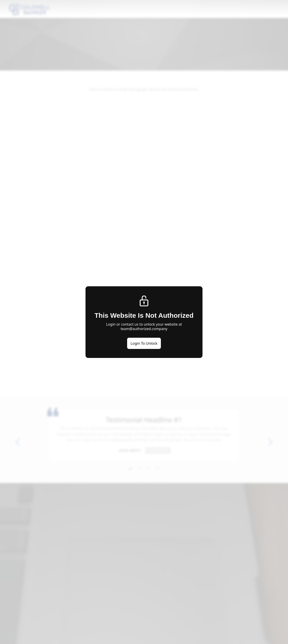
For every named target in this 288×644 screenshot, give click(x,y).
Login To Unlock (144, 343)
